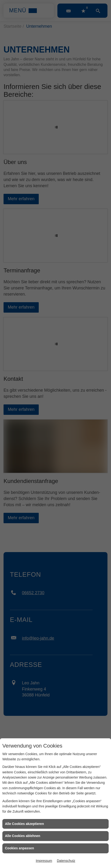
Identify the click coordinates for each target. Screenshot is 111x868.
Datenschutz (66, 861)
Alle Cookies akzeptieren (24, 824)
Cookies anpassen (19, 848)
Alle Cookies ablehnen (23, 836)
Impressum (44, 861)
